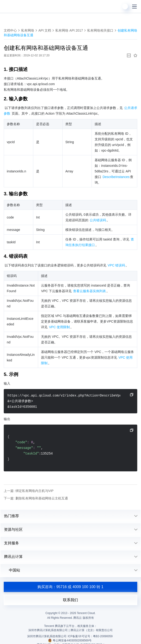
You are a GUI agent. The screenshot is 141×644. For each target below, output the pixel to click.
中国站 (12, 570)
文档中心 (10, 30)
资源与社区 (13, 529)
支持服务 (11, 543)
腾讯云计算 (13, 557)
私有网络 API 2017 (69, 30)
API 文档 (45, 30)
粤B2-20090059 (103, 636)
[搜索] (116, 7)
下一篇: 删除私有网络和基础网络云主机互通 (36, 498)
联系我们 (70, 600)
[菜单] (134, 7)
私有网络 (28, 30)
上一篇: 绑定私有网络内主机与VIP (29, 491)
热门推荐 (11, 516)
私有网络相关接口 (100, 30)
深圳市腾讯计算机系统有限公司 (47, 636)
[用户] (125, 7)
